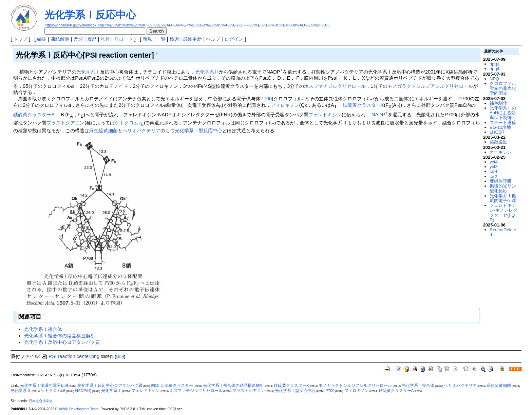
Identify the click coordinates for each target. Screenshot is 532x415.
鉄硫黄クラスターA (34, 115)
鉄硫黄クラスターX (363, 105)
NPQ (494, 79)
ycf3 (494, 167)
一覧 (161, 39)
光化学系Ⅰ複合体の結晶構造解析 (60, 336)
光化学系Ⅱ (207, 72)
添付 (105, 39)
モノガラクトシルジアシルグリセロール (430, 86)
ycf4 (494, 162)
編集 (42, 39)
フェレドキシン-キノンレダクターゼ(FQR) (503, 213)
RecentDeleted (503, 232)
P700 (266, 99)
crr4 (493, 171)
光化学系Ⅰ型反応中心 (198, 131)
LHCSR (497, 132)
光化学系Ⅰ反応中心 (90, 15)
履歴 (92, 39)
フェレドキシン (325, 115)
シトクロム (129, 123)
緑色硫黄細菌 (103, 131)
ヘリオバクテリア (141, 131)
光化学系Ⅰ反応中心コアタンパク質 (62, 342)
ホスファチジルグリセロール (335, 86)
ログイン (234, 39)
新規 (147, 39)
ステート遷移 (503, 123)
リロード (123, 39)
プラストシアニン (65, 123)
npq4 (495, 69)
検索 (174, 39)
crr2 (493, 176)
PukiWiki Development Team (77, 409)
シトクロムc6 (53, 391)
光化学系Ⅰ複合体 (43, 329)
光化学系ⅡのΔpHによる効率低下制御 (503, 113)
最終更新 (192, 39)
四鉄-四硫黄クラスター (172, 386)
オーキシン (501, 152)
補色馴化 (498, 103)
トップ (20, 39)
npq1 (495, 64)
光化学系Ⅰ (88, 72)
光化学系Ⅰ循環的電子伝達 (503, 198)
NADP (380, 115)
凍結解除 (60, 39)
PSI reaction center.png (71, 356)
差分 (78, 39)
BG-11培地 (500, 127)
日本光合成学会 (41, 401)
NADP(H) (83, 391)
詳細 (120, 357)
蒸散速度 (498, 142)
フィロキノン (285, 105)
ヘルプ (213, 39)
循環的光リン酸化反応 (503, 188)
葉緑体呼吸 (501, 181)
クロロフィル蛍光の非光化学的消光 (503, 88)
